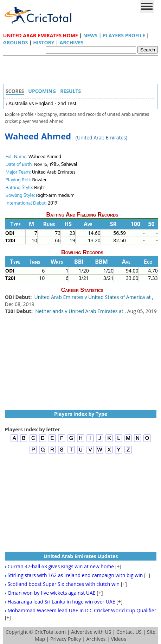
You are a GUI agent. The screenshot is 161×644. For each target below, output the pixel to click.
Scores (15, 91)
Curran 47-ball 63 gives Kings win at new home (61, 566)
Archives (72, 42)
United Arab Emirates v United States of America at (93, 297)
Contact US (129, 632)
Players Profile (124, 35)
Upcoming (42, 91)
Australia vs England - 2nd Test (42, 104)
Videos (118, 639)
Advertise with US (91, 632)
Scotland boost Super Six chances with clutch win (63, 584)
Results (70, 91)
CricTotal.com (50, 632)
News (90, 35)
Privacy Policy (66, 639)
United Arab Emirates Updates (81, 556)
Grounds (16, 42)
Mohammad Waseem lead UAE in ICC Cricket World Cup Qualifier (82, 610)
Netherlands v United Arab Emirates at (80, 311)
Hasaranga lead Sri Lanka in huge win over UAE (61, 602)
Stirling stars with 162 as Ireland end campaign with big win (75, 575)
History (44, 42)
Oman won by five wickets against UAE (51, 593)
